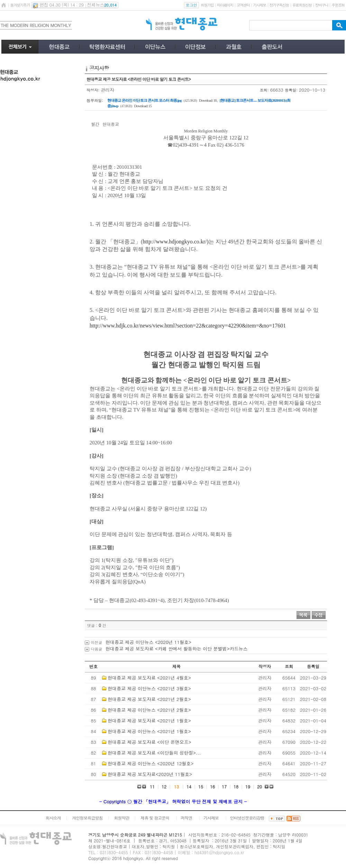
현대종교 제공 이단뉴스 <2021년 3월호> (149, 688)
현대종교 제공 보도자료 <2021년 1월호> (149, 721)
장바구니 (322, 5)
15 (201, 787)
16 (212, 787)
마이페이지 (225, 5)
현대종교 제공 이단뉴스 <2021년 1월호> (149, 731)
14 (189, 787)
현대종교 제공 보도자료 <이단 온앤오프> (149, 742)
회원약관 (121, 818)
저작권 (186, 818)
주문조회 (338, 5)
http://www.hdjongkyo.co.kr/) (176, 242)
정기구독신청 (279, 5)
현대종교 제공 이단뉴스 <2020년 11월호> (148, 642)
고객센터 (243, 5)
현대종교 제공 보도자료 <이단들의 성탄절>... (154, 753)
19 (248, 787)
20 (259, 787)
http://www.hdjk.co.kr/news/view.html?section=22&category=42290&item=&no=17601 (188, 326)
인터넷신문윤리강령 (247, 818)
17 (224, 787)
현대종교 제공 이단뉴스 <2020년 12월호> (151, 763)
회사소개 (53, 818)
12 (164, 787)
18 (236, 787)
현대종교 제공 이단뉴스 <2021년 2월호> (149, 710)
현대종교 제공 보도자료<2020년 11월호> (150, 774)
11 (152, 787)
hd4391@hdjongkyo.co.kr (219, 852)
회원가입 (207, 5)
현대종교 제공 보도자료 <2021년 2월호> (149, 699)
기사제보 (259, 5)
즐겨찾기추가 (20, 5)
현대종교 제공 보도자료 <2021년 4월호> (149, 678)
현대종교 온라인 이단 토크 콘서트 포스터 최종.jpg (144, 100)
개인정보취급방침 (88, 818)
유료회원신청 (302, 5)
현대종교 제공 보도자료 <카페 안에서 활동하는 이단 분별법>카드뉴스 (177, 649)
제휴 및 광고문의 (155, 818)
